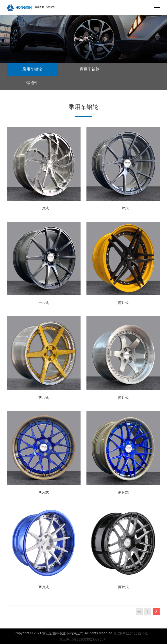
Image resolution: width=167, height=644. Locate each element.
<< (139, 612)
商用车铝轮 (90, 69)
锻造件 (32, 83)
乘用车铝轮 (32, 69)
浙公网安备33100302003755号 (82, 639)
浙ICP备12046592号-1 (131, 633)
